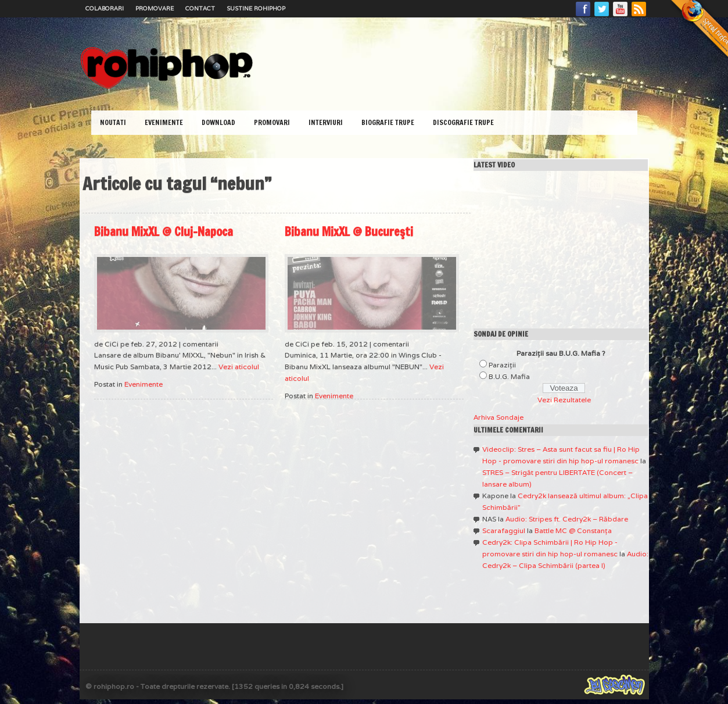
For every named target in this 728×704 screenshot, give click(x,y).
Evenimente (164, 122)
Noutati (113, 122)
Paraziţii (502, 365)
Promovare (155, 8)
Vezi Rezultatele (564, 400)
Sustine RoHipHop (256, 8)
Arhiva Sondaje (499, 417)
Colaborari (105, 8)
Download (218, 122)
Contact (200, 8)
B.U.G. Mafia (509, 376)
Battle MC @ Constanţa (573, 530)
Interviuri (326, 122)
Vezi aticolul (239, 367)
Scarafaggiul (504, 530)
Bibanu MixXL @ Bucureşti (349, 232)
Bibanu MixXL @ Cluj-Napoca (164, 232)
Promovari (272, 122)
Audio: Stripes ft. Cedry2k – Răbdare (567, 519)
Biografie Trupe (388, 122)
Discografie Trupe (463, 122)
